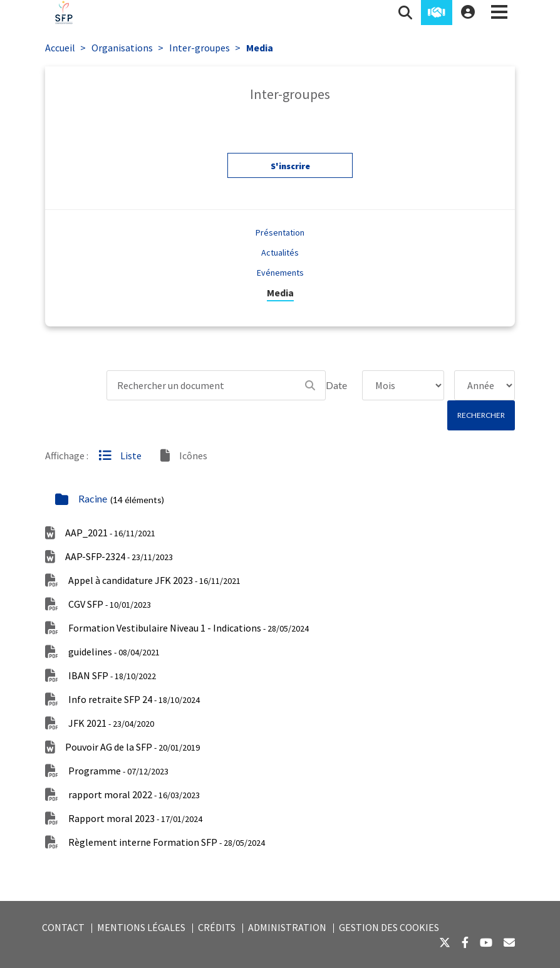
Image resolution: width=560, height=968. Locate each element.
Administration (287, 927)
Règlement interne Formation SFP (167, 842)
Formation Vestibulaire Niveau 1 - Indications (189, 628)
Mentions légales (141, 927)
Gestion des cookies (389, 927)
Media (260, 48)
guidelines (114, 652)
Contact (63, 927)
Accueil (60, 48)
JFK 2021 (111, 723)
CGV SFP (110, 604)
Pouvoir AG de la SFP (132, 747)
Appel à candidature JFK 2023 (154, 580)
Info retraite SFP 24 (134, 699)
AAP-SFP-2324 (119, 556)
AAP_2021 (110, 533)
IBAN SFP (112, 675)
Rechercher (481, 415)
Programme (118, 771)
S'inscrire (291, 169)
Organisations (122, 48)
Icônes (184, 455)
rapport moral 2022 (134, 794)
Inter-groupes (200, 48)
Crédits (217, 927)
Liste (120, 455)
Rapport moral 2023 (135, 818)
